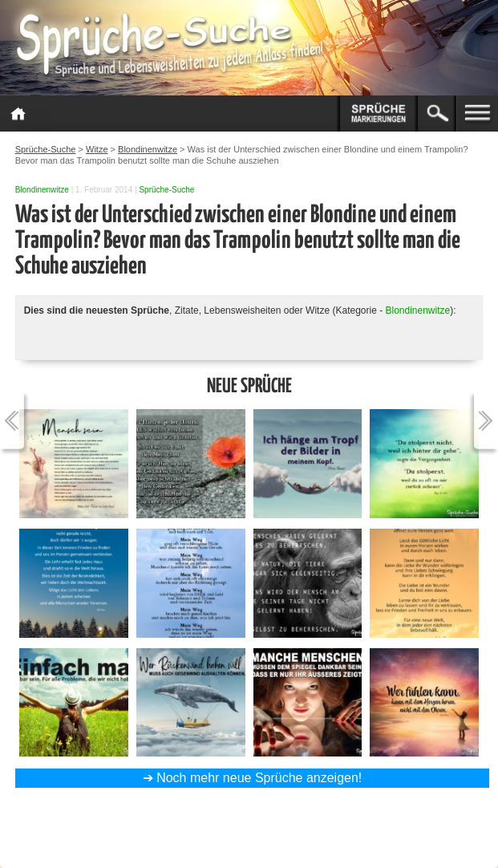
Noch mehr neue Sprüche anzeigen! (259, 778)
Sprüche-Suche (166, 190)
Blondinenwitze (42, 190)
